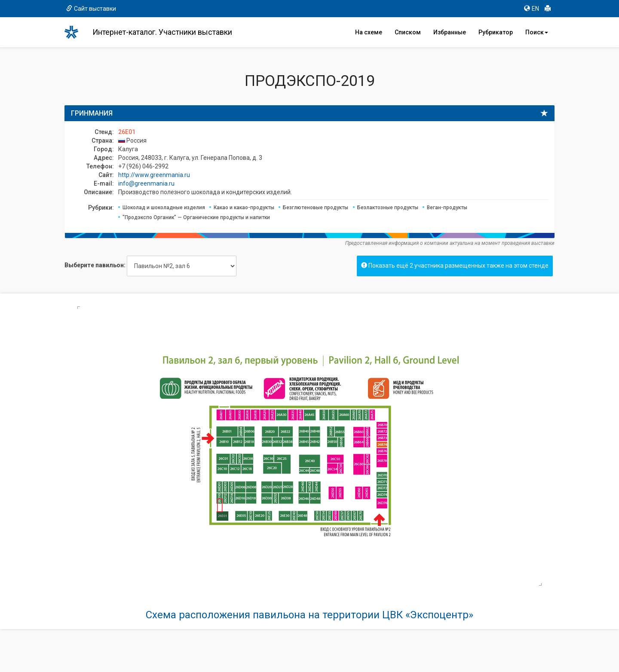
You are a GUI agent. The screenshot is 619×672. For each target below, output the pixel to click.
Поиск (537, 32)
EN (532, 9)
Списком (408, 32)
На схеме (369, 32)
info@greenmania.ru (146, 183)
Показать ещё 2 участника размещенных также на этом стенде (455, 266)
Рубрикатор (496, 32)
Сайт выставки (91, 9)
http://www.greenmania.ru (154, 175)
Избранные (450, 32)
